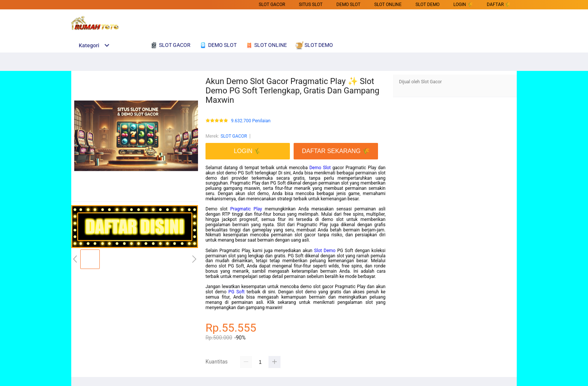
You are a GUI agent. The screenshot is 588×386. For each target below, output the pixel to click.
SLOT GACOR (272, 5)
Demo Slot (320, 168)
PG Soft (236, 292)
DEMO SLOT (348, 5)
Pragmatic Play (246, 209)
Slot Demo (325, 251)
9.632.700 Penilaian (251, 121)
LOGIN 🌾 (463, 5)
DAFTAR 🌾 (499, 5)
